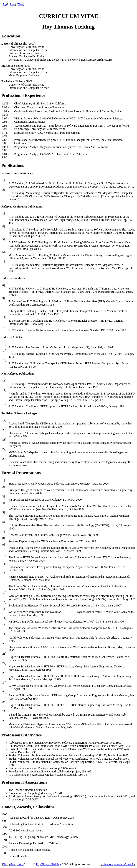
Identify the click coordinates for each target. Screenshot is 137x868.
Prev (12, 4)
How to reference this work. (118, 864)
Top (5, 4)
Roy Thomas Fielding (48, 864)
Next (20, 4)
